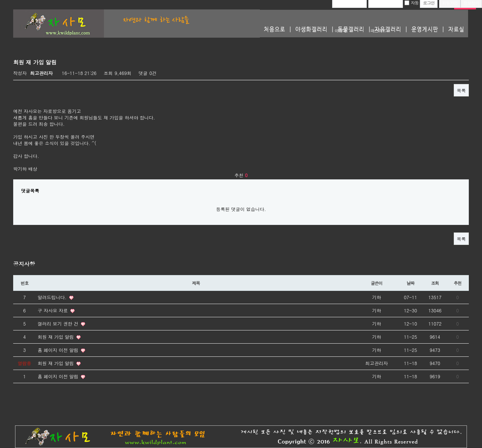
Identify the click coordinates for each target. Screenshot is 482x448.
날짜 (411, 283)
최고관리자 (41, 73)
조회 (435, 283)
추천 (458, 283)
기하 (377, 297)
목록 (461, 90)
